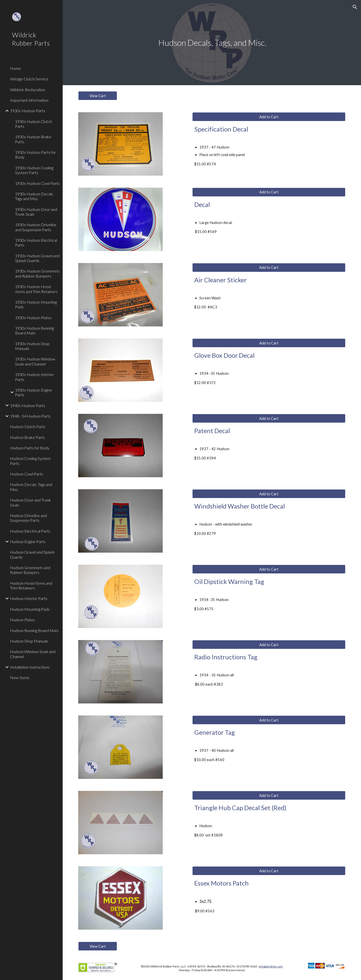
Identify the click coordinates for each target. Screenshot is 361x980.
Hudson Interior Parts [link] (29, 598)
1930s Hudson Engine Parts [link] (34, 392)
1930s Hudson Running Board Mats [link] (34, 330)
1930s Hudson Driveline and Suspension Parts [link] (36, 227)
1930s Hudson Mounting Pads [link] (36, 304)
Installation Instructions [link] (30, 667)
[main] (212, 43)
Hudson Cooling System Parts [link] (30, 461)
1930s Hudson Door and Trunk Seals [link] (36, 212)
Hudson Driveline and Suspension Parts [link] (28, 518)
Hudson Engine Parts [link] (28, 541)
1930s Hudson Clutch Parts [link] (33, 124)
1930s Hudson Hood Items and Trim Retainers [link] (36, 289)
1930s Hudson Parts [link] (28, 111)
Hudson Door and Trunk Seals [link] (30, 502)
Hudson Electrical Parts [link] (30, 531)
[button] (355, 7)
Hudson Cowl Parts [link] (27, 474)
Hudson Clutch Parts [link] (28, 426)
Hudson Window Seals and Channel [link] (33, 654)
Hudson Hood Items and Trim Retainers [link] (31, 585)
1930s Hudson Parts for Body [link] (35, 155)
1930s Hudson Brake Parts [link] (33, 139)
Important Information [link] (29, 100)
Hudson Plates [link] (23, 620)
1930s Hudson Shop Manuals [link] (32, 346)
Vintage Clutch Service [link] (29, 79)
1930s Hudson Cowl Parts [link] (37, 183)
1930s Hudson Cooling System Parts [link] (34, 170)
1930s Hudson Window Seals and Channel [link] (35, 361)
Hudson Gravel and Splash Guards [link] (32, 554)
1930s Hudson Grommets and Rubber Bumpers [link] (37, 273)
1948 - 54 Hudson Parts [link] (30, 416)
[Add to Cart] (269, 117)
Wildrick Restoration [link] (28, 90)
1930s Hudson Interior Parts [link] (34, 377)
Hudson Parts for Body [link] (30, 448)
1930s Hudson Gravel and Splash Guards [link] (37, 258)
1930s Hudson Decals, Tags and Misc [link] (34, 196)
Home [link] (16, 68)
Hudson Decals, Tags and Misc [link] (31, 487)
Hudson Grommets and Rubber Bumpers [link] (30, 570)
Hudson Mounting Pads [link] (30, 609)
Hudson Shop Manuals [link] (29, 641)
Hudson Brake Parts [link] (27, 437)
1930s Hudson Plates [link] (33, 318)
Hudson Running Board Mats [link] (34, 630)
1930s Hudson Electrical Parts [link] (36, 242)
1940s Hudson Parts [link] (28, 405)
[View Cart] (98, 96)
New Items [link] (20, 678)
